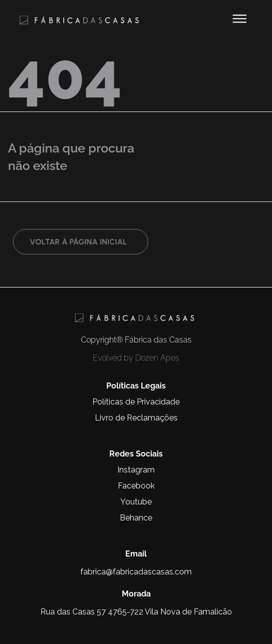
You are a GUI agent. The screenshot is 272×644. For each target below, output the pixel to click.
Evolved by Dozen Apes (136, 358)
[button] (239, 18)
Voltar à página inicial (78, 242)
